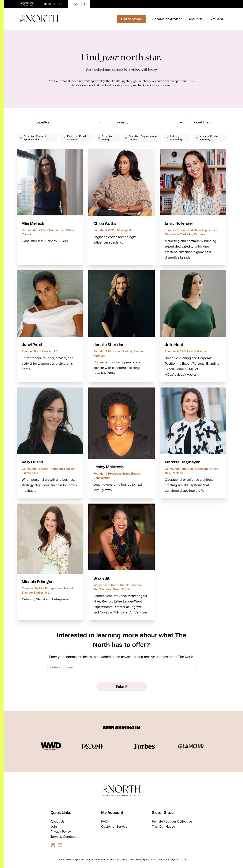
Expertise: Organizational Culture (141, 138)
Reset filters (202, 122)
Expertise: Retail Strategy (75, 138)
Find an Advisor (131, 19)
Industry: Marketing (174, 138)
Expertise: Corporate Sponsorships (34, 138)
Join (54, 826)
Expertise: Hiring (106, 138)
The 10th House (163, 826)
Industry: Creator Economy (207, 138)
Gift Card (216, 19)
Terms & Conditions (65, 837)
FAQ (104, 821)
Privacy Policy (61, 832)
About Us (196, 19)
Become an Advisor (167, 19)
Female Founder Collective (172, 821)
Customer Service (114, 826)
